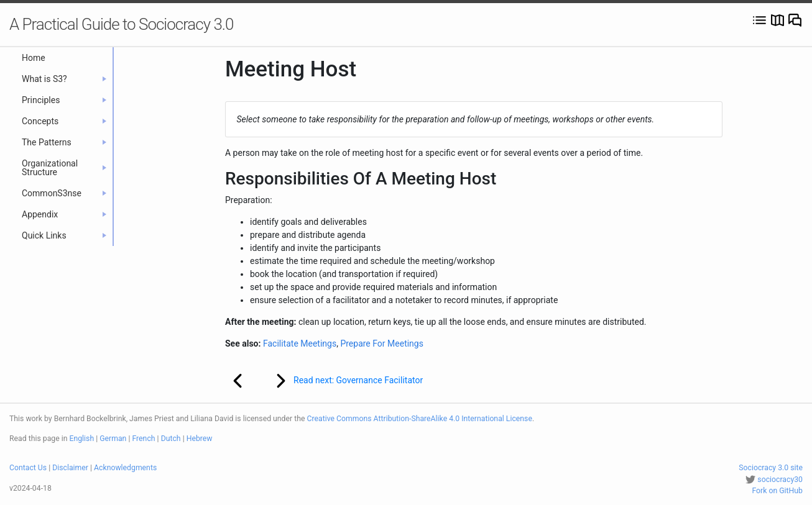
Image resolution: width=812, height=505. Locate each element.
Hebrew (200, 439)
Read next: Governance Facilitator (341, 381)
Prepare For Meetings (382, 343)
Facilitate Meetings (300, 343)
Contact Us (28, 468)
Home (34, 58)
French (143, 439)
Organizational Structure (64, 168)
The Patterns (64, 142)
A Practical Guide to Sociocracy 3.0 (121, 24)
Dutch (171, 439)
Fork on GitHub (777, 491)
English (82, 439)
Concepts (64, 121)
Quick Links (64, 235)
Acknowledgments (125, 468)
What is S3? (64, 79)
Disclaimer (70, 468)
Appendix (64, 214)
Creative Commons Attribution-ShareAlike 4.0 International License (420, 419)
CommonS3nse (64, 193)
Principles (64, 100)
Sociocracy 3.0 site (771, 468)
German (113, 439)
